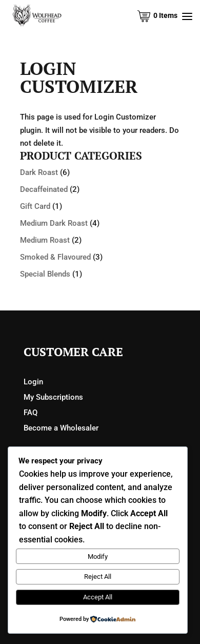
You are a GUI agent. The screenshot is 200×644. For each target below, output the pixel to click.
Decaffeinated (44, 189)
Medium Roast (45, 240)
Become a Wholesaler (61, 428)
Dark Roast (39, 172)
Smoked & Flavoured (55, 257)
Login (33, 382)
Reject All (98, 577)
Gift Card (35, 206)
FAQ (31, 413)
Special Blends (45, 274)
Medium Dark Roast (54, 223)
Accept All (98, 597)
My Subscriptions (53, 397)
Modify (98, 557)
